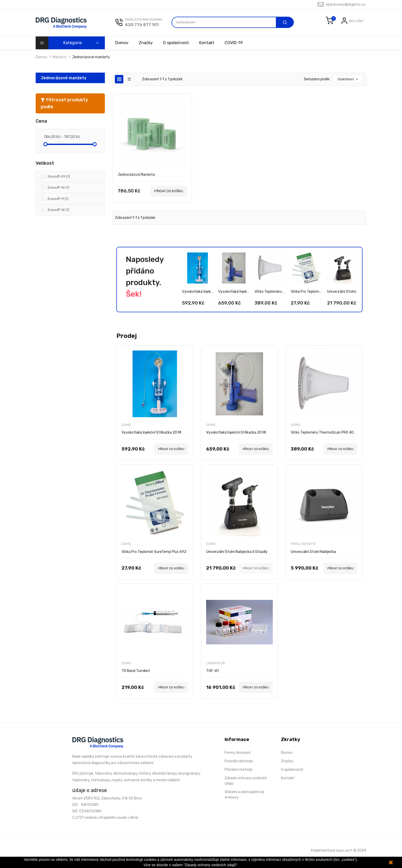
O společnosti (178, 49)
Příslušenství (303, 550)
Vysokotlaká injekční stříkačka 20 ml (198, 297)
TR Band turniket (136, 677)
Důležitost (348, 86)
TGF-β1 (212, 677)
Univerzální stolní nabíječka (313, 557)
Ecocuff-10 (58, 194)
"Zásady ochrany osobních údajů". (211, 865)
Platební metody (239, 776)
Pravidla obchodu (239, 767)
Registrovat (354, 32)
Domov (122, 49)
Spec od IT (344, 856)
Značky (147, 49)
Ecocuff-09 (59, 183)
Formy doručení (238, 759)
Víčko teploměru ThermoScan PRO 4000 (270, 297)
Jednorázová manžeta (136, 181)
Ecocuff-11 (58, 205)
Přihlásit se (332, 32)
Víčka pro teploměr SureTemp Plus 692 (306, 297)
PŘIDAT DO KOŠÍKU (169, 198)
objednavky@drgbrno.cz (342, 4)
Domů (126, 430)
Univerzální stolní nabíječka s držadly (343, 297)
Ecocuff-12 (58, 217)
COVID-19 (237, 49)
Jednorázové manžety (64, 85)
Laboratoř (216, 669)
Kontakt (209, 49)
